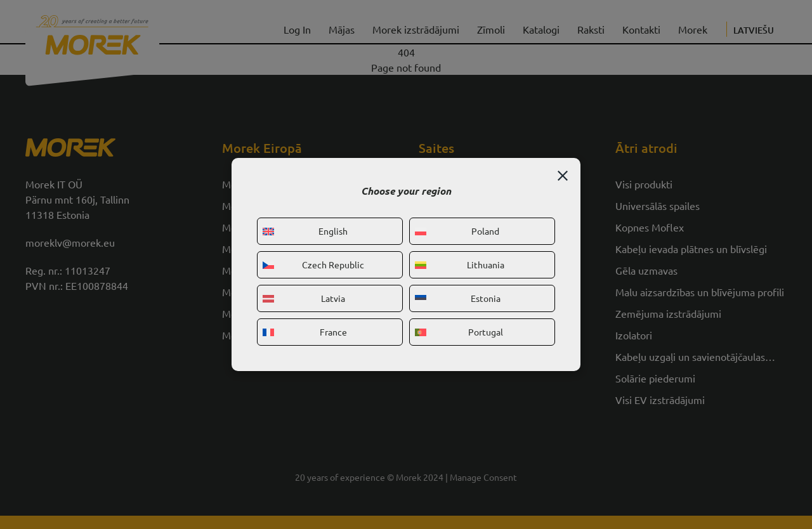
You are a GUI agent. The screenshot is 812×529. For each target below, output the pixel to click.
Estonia (458, 298)
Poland (457, 231)
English (305, 231)
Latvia (304, 298)
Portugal (459, 332)
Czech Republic (313, 264)
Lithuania (460, 264)
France (305, 332)
